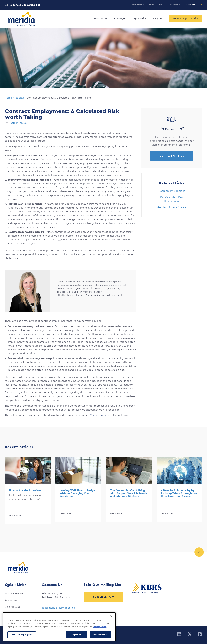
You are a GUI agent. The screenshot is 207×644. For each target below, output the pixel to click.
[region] (59, 627)
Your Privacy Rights (22, 635)
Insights (158, 19)
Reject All (77, 635)
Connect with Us (172, 156)
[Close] (111, 616)
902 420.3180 (55, 593)
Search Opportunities (186, 19)
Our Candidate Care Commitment (172, 199)
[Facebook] (200, 634)
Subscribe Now (104, 597)
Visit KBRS (191, 4)
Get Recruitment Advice (172, 207)
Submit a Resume (14, 593)
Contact (175, 4)
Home (8, 98)
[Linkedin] (179, 634)
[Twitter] (190, 634)
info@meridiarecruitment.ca (58, 608)
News (151, 4)
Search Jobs (11, 600)
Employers (120, 19)
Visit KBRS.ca (13, 607)
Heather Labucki (18, 123)
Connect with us (99, 415)
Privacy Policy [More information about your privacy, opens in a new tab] (100, 627)
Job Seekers (100, 19)
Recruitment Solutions (172, 191)
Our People (138, 4)
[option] (28, 491)
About (162, 4)
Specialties (140, 19)
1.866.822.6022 (31, 5)
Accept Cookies (100, 635)
